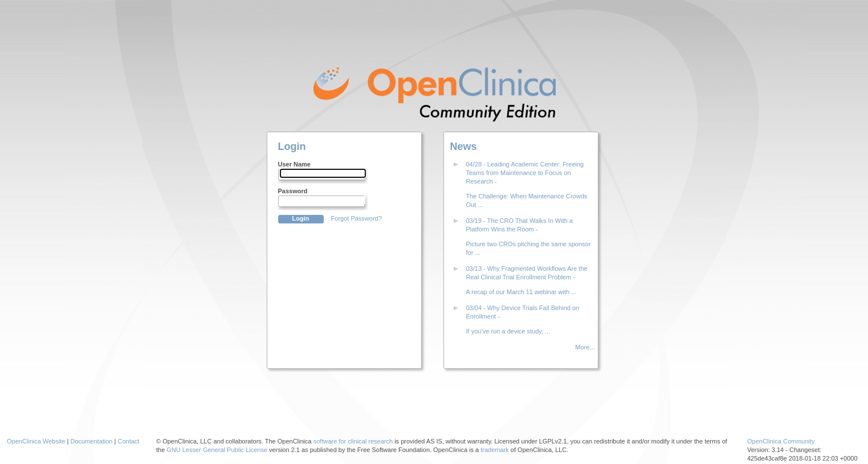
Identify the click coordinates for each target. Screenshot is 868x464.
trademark (495, 450)
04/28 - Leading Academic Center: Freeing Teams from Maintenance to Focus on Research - (525, 173)
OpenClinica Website (36, 441)
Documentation (92, 441)
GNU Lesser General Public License (217, 450)
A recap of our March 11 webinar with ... (521, 292)
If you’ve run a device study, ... (508, 331)
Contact (128, 441)
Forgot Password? (356, 218)
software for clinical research (353, 441)
